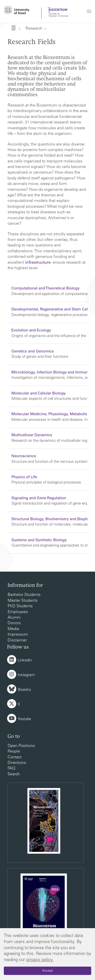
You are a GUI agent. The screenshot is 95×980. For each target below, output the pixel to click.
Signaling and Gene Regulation (39, 498)
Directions (17, 763)
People (14, 752)
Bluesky (24, 690)
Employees (18, 612)
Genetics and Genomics (33, 352)
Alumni (14, 618)
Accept (48, 971)
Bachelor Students (24, 595)
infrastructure (38, 263)
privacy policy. (40, 960)
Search (14, 774)
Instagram (26, 675)
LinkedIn (25, 661)
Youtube (24, 719)
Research (34, 29)
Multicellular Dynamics (32, 435)
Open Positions (21, 746)
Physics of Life (24, 477)
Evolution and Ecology (31, 331)
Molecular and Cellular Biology (39, 394)
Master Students (23, 601)
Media (13, 629)
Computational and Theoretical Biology (45, 289)
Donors (14, 623)
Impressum (18, 635)
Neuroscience (24, 456)
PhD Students (20, 606)
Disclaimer (17, 640)
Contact (15, 757)
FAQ (11, 768)
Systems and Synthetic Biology (39, 540)
